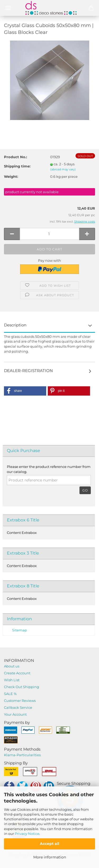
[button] (25, 391)
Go (85, 490)
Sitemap (20, 630)
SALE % (10, 694)
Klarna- (10, 755)
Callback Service (18, 707)
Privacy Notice (27, 834)
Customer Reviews (20, 701)
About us (12, 666)
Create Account (17, 673)
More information (50, 857)
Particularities (29, 755)
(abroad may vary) (63, 169)
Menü (8, 8)
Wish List (12, 680)
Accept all (49, 844)
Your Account (15, 714)
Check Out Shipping (22, 687)
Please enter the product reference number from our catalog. (49, 469)
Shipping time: (17, 166)
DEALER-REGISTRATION (28, 371)
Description (15, 325)
